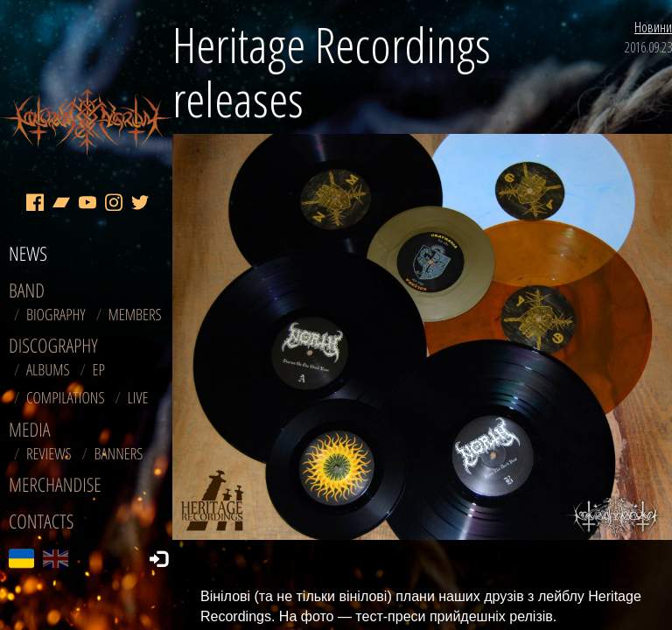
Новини (653, 27)
